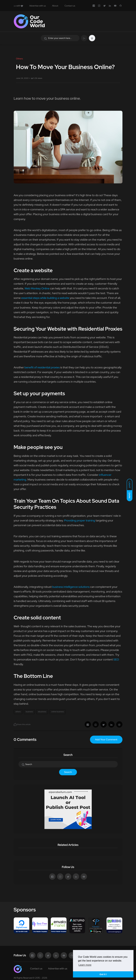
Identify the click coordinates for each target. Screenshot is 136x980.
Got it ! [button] (103, 974)
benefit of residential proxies (42, 367)
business (29, 712)
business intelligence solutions (71, 587)
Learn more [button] (85, 965)
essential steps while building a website (45, 298)
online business (58, 712)
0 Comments (25, 740)
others (18, 712)
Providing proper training (80, 520)
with (18, 6)
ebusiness (42, 712)
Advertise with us (38, 6)
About (55, 6)
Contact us (70, 6)
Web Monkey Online (37, 288)
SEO (116, 659)
